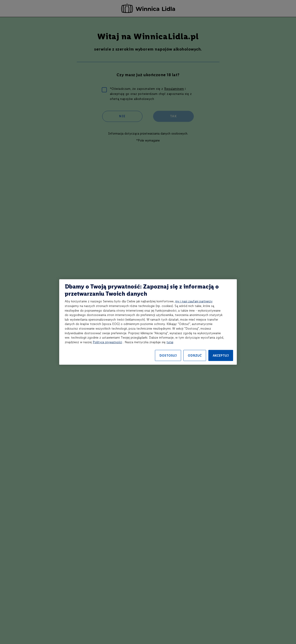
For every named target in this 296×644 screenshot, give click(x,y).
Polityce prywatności (107, 342)
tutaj (170, 342)
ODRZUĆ (195, 356)
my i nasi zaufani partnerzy (194, 301)
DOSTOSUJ (168, 356)
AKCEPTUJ (221, 356)
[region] (148, 322)
